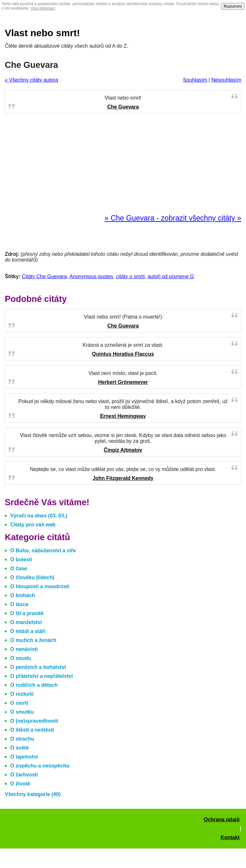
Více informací (43, 8)
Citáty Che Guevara (44, 276)
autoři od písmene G (171, 276)
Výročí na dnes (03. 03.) (39, 516)
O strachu (22, 739)
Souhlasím (195, 80)
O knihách (23, 595)
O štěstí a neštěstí (32, 730)
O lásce (19, 604)
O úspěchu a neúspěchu (40, 766)
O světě (20, 748)
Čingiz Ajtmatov (123, 450)
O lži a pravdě (27, 613)
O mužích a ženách (33, 640)
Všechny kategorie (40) (33, 794)
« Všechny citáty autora (31, 80)
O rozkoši (22, 694)
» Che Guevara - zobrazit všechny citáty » (173, 218)
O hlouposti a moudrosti (40, 586)
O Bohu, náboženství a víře (43, 551)
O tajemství (24, 757)
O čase (19, 568)
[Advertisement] (123, 164)
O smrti (19, 703)
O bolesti (21, 560)
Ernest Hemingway (123, 416)
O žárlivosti (24, 775)
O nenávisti (24, 649)
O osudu (21, 658)
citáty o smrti (131, 276)
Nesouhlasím (226, 80)
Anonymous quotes (91, 276)
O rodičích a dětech (34, 685)
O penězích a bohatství (38, 667)
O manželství (26, 622)
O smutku (22, 712)
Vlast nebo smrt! (42, 33)
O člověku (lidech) (32, 577)
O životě (20, 784)
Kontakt (230, 837)
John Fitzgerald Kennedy (123, 478)
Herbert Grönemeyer (123, 382)
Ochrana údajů (222, 819)
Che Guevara (123, 107)
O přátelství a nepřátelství (42, 676)
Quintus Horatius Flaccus (123, 354)
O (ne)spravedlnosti (34, 721)
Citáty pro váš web (33, 525)
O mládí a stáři (28, 631)
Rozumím (233, 6)
